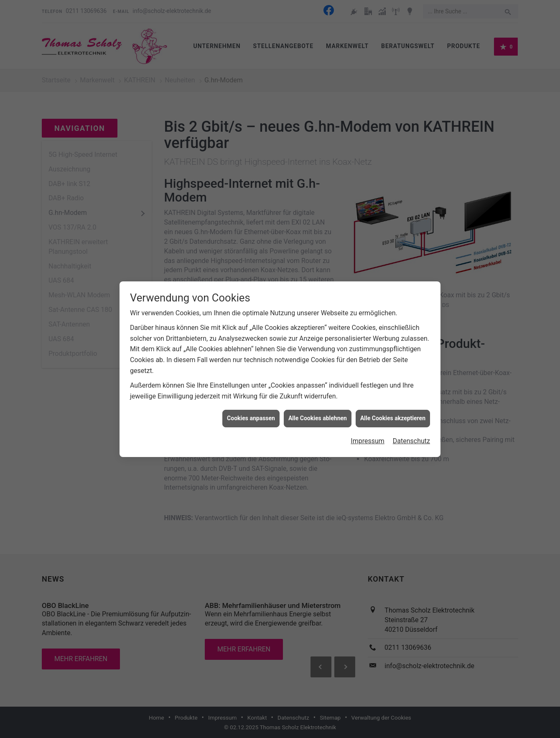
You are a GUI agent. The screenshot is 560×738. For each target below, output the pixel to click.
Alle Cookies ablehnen (318, 413)
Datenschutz (411, 435)
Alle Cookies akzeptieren (393, 413)
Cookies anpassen (251, 413)
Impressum (368, 435)
